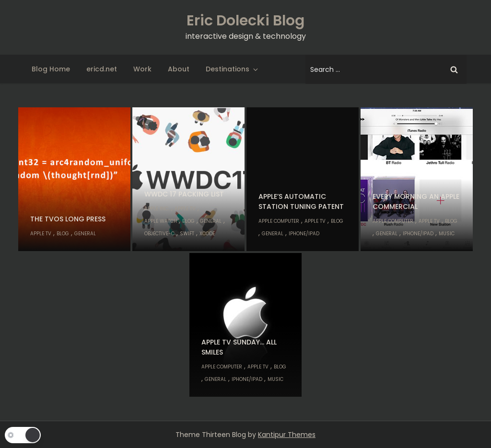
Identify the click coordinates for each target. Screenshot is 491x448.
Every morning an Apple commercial (416, 201)
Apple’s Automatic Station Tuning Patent (301, 201)
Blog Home (51, 69)
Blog (63, 234)
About (179, 69)
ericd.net (102, 69)
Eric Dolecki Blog (245, 21)
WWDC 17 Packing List (184, 194)
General (85, 234)
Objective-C (159, 234)
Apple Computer (279, 221)
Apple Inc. (157, 209)
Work (142, 69)
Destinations (233, 69)
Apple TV (41, 234)
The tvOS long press (68, 219)
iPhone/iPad (304, 234)
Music (447, 234)
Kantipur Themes (287, 435)
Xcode (207, 234)
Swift (187, 234)
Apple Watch (161, 221)
